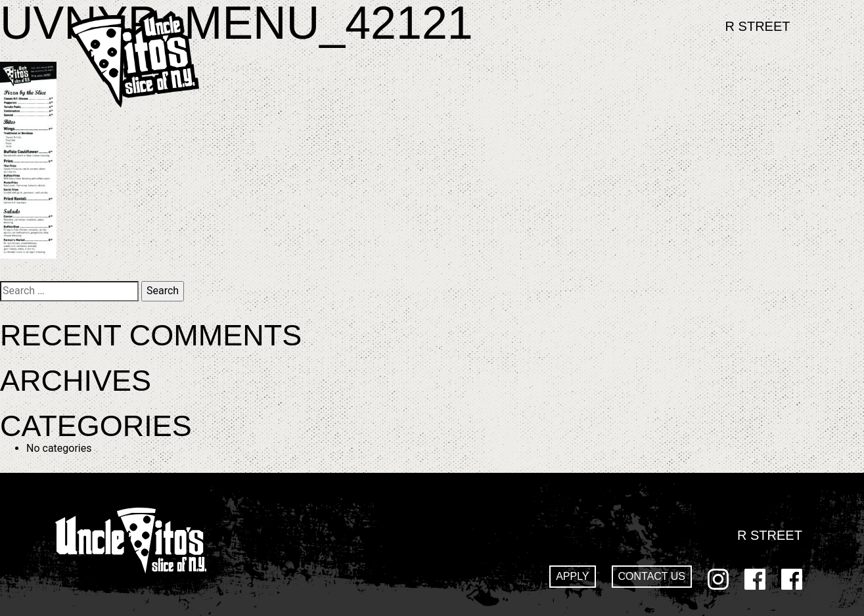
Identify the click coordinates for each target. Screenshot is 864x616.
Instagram (718, 579)
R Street (758, 26)
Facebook (755, 579)
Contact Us (652, 576)
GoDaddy (792, 579)
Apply (572, 576)
